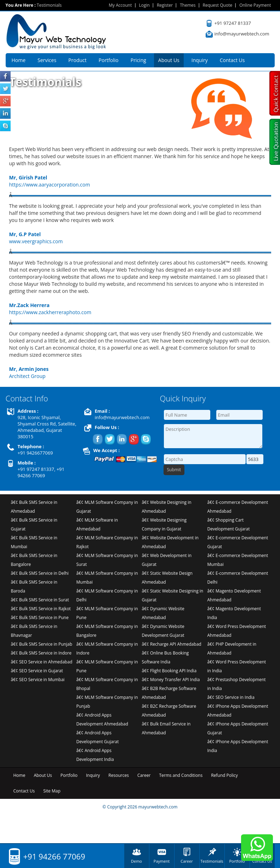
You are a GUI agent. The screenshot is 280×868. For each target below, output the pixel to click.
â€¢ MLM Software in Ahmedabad (97, 524)
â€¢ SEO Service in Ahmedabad (42, 662)
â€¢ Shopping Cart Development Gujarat (229, 524)
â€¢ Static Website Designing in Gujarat (173, 595)
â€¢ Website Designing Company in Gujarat (164, 524)
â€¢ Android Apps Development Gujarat (98, 737)
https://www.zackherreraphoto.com (50, 312)
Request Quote (218, 5)
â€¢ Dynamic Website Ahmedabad (163, 613)
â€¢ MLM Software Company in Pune (107, 613)
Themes (188, 5)
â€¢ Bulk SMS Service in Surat (40, 600)
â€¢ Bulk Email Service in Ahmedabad (166, 728)
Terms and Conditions (181, 775)
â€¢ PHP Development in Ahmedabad (232, 649)
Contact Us (232, 60)
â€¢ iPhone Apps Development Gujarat (238, 728)
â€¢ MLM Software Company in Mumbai (107, 578)
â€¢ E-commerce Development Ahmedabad (238, 507)
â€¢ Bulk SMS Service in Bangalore (34, 560)
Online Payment (255, 5)
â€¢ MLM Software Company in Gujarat (107, 507)
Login (144, 5)
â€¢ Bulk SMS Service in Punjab (42, 644)
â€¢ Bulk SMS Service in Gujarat (34, 524)
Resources (119, 775)
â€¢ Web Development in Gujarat (167, 560)
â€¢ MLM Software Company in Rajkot (107, 542)
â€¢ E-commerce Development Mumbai (238, 560)
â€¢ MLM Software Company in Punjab (107, 702)
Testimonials (212, 861)
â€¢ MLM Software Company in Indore (107, 649)
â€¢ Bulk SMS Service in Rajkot (41, 609)
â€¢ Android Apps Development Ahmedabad (102, 719)
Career (144, 775)
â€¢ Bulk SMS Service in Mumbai (34, 542)
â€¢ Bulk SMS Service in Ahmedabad (34, 507)
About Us (169, 60)
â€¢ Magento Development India (234, 613)
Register (165, 5)
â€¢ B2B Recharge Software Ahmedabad (169, 693)
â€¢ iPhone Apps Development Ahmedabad (238, 711)
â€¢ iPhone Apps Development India (238, 746)
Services (47, 60)
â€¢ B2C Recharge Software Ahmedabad (169, 711)
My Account (120, 5)
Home (19, 60)
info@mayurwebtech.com (242, 34)
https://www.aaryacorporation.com (50, 185)
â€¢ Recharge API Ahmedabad (172, 644)
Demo (136, 861)
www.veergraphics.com (36, 241)
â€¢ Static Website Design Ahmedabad (167, 578)
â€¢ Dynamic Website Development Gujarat (163, 631)
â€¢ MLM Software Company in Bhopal (107, 684)
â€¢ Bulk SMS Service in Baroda (34, 586)
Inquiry (200, 60)
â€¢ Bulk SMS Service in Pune (40, 617)
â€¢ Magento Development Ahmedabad (234, 595)
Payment (162, 861)
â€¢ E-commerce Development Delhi (238, 578)
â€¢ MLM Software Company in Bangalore (107, 631)
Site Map (52, 791)
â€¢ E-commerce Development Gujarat (238, 542)
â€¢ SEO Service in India (231, 697)
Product (77, 60)
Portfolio (109, 60)
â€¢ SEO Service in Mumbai (38, 680)
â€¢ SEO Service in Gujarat (37, 671)
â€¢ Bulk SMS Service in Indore (41, 653)
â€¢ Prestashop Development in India (237, 684)
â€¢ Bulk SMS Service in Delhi (40, 573)
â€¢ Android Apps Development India (95, 755)
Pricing (138, 60)
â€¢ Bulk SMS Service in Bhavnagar (34, 631)
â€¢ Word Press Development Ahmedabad (237, 631)
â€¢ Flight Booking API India (169, 671)
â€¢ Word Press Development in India (237, 666)
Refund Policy (224, 775)
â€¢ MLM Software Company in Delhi (107, 595)
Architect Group (27, 376)
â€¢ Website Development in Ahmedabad (170, 542)
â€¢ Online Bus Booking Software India (165, 657)
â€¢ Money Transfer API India (171, 680)
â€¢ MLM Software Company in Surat (107, 560)
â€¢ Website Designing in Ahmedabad (167, 507)
